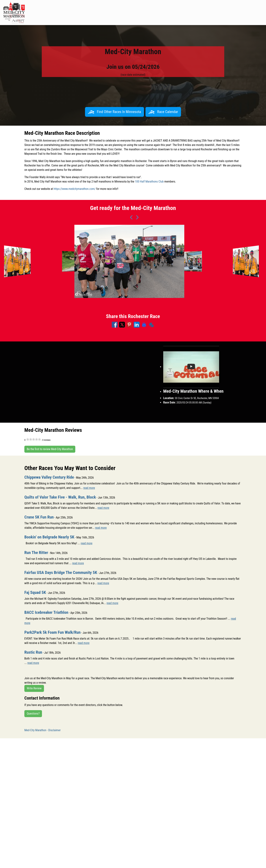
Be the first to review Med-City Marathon (50, 449)
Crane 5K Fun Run (40, 517)
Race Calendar (163, 112)
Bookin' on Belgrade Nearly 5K (51, 537)
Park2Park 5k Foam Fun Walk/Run (54, 632)
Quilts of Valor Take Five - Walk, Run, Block (62, 497)
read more (89, 488)
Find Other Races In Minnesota (114, 112)
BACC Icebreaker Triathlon (48, 612)
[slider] (34, 439)
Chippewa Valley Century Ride (51, 477)
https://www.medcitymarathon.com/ (75, 189)
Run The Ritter (37, 553)
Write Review (34, 688)
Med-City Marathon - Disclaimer (43, 730)
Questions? (33, 714)
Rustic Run (34, 652)
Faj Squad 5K (36, 592)
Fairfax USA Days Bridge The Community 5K (63, 572)
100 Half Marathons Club (149, 182)
